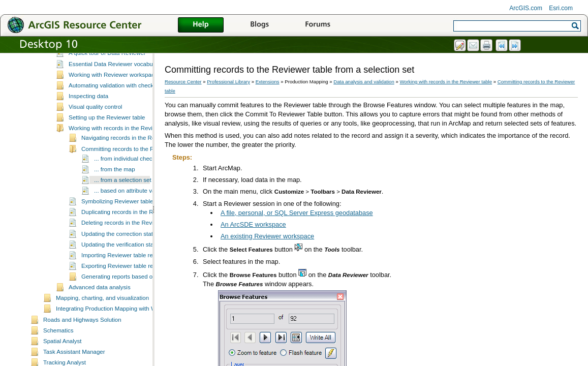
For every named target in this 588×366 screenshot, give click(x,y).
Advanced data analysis (100, 318)
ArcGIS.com (526, 8)
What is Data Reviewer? (100, 73)
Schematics (58, 361)
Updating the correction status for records (135, 265)
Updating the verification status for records (136, 276)
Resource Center (183, 82)
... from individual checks (126, 190)
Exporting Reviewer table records (125, 297)
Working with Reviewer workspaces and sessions (132, 106)
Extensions (268, 82)
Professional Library (228, 82)
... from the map (115, 200)
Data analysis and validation (92, 64)
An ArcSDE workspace (253, 224)
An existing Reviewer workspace (267, 236)
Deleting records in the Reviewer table (131, 254)
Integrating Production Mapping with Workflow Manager (128, 340)
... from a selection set (123, 211)
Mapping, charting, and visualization (102, 329)
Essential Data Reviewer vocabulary (115, 95)
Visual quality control (95, 138)
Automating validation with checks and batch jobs (132, 116)
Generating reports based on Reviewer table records (149, 308)
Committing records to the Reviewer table (135, 180)
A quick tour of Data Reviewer (107, 84)
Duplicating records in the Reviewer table (134, 243)
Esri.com (561, 8)
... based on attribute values (130, 222)
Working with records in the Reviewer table (124, 159)
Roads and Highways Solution (82, 351)
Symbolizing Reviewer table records (128, 232)
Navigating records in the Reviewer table (134, 169)
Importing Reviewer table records (124, 286)
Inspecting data (88, 127)
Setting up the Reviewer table (107, 148)
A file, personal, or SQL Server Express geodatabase (297, 213)
